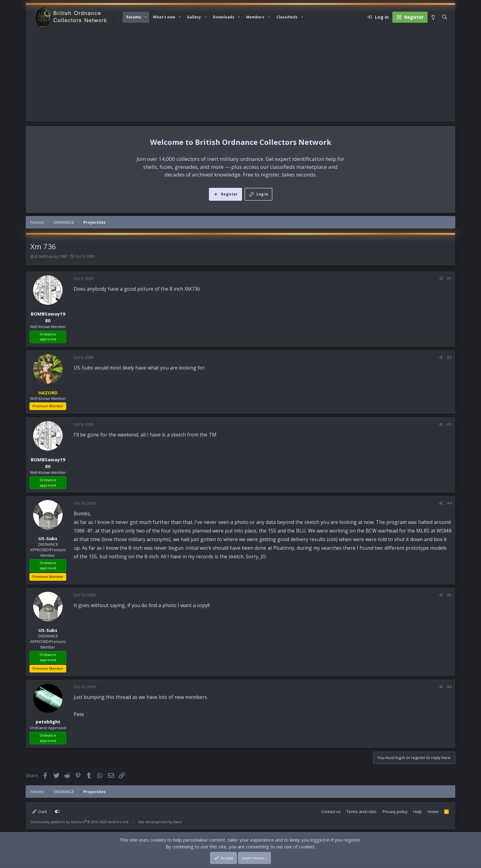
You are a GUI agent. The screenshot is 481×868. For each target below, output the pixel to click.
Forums (134, 17)
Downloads (224, 17)
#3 (449, 424)
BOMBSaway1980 (51, 256)
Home (433, 812)
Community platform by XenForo (80, 822)
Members (255, 17)
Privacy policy (395, 812)
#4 (449, 503)
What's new (164, 17)
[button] (146, 17)
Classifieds (287, 17)
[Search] (445, 17)
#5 (449, 595)
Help (418, 812)
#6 (449, 687)
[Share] (441, 279)
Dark (40, 812)
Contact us (331, 812)
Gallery (194, 17)
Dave (177, 822)
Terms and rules (362, 812)
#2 (449, 357)
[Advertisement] (240, 76)
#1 (449, 279)
